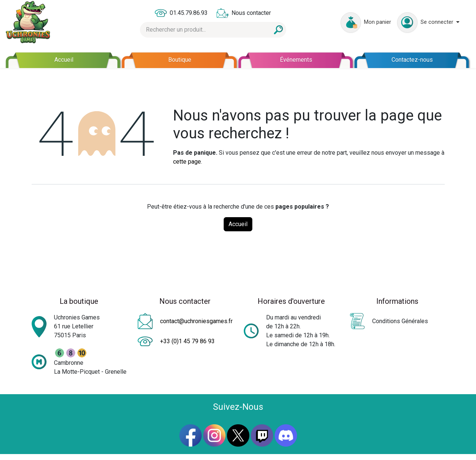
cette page (187, 162)
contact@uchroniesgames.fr (196, 321)
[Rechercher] (278, 30)
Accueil (238, 224)
